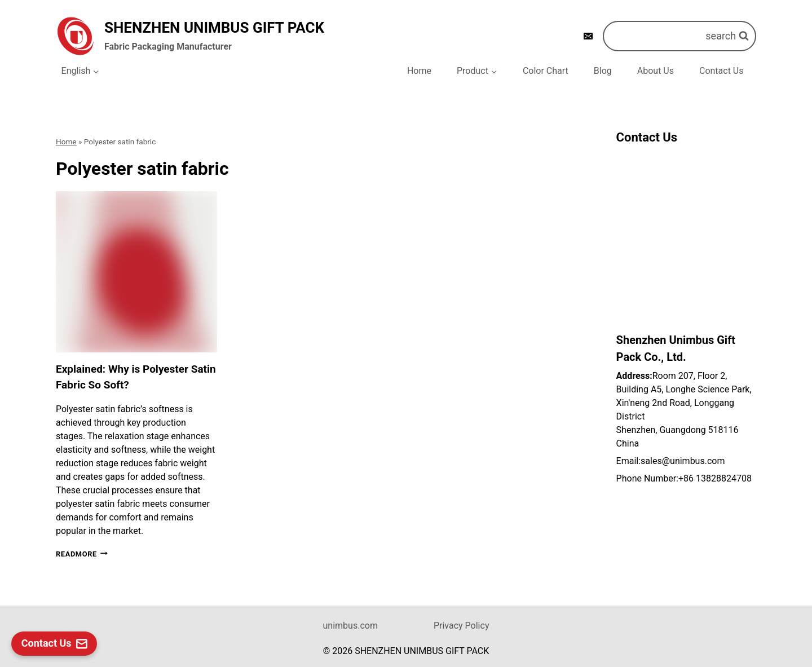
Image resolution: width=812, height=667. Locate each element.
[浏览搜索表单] (679, 36)
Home (419, 71)
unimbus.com (350, 626)
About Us (656, 71)
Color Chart (546, 71)
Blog (603, 71)
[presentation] (136, 272)
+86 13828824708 (715, 478)
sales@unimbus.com (683, 461)
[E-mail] (588, 36)
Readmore (82, 554)
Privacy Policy (462, 626)
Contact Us (721, 71)
